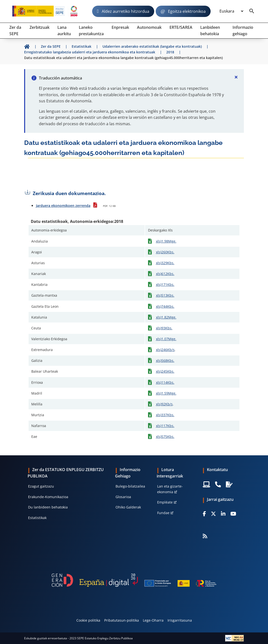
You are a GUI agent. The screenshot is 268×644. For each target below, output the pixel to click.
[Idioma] (231, 11)
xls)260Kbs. (165, 252)
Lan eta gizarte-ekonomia (170, 489)
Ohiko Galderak (128, 507)
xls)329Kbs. (165, 263)
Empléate (165, 502)
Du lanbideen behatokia (48, 507)
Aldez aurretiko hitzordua (126, 11)
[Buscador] (252, 11)
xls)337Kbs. (165, 415)
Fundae (163, 513)
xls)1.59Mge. (166, 393)
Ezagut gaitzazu (41, 486)
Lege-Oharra (153, 620)
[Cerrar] (236, 77)
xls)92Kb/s (164, 404)
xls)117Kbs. (165, 426)
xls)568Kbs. (165, 360)
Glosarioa (123, 497)
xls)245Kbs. (165, 371)
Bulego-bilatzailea (130, 486)
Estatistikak (37, 518)
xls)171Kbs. (165, 284)
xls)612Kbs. (165, 274)
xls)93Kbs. (164, 328)
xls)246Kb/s (165, 350)
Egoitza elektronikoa (187, 11)
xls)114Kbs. (165, 382)
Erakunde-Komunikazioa (48, 497)
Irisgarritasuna (180, 620)
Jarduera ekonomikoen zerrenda (63, 206)
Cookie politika (88, 620)
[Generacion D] (134, 580)
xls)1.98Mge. (166, 241)
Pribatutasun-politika (122, 620)
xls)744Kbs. (165, 306)
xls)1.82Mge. (166, 317)
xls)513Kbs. (165, 295)
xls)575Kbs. (165, 437)
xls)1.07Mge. (166, 339)
